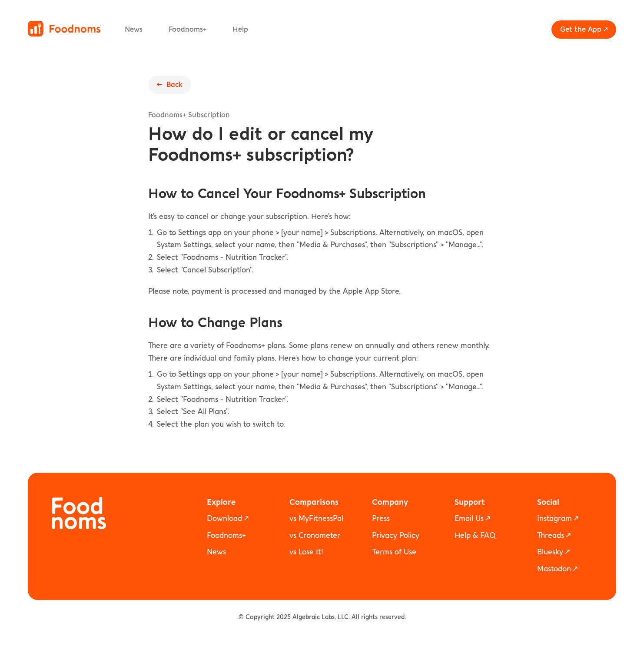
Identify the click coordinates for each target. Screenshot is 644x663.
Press (381, 519)
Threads (551, 535)
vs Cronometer (315, 535)
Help (240, 30)
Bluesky (550, 552)
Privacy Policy (396, 535)
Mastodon (554, 569)
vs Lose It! (306, 552)
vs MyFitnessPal (316, 519)
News (134, 30)
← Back (170, 85)
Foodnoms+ (188, 30)
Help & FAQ (475, 535)
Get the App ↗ (584, 30)
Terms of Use (394, 552)
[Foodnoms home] (64, 29)
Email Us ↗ (472, 519)
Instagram (554, 519)
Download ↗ (228, 519)
